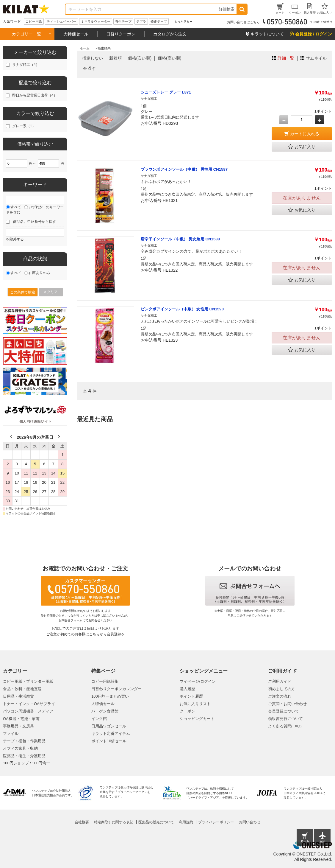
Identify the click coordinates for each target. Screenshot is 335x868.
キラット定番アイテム (111, 734)
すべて (16, 207)
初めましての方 (282, 689)
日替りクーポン (121, 34)
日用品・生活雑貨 (18, 696)
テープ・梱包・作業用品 (24, 741)
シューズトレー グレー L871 (166, 92)
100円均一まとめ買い (110, 696)
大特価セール (76, 34)
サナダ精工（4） (26, 65)
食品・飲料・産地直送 (22, 689)
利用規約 (186, 822)
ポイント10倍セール (109, 741)
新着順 (115, 58)
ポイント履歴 (191, 696)
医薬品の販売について (156, 822)
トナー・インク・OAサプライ (29, 704)
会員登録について (284, 711)
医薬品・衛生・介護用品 (24, 756)
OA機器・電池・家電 (21, 719)
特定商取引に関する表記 (114, 822)
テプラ (141, 21)
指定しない (93, 58)
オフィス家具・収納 (20, 748)
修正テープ (159, 21)
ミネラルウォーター (96, 21)
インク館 (99, 719)
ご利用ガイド (280, 681)
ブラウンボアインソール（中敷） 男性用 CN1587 (184, 169)
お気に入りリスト (195, 704)
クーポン (187, 711)
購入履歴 (187, 689)
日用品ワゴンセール (109, 726)
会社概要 (82, 822)
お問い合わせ (250, 822)
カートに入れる (305, 134)
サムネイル (316, 58)
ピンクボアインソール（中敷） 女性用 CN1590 (182, 309)
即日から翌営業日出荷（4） (35, 95)
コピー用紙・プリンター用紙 (28, 681)
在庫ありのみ (39, 273)
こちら (94, 634)
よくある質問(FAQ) (285, 726)
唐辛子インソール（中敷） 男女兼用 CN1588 (180, 239)
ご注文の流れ (280, 696)
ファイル (11, 734)
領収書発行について (285, 719)
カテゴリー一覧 (26, 34)
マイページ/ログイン (198, 681)
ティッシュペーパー (61, 21)
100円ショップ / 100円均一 (26, 763)
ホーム (85, 48)
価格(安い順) (140, 58)
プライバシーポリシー (216, 822)
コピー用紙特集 (105, 681)
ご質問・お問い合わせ (287, 704)
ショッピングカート (197, 719)
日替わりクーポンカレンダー (116, 689)
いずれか (36, 207)
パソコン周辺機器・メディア (28, 711)
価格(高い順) (169, 58)
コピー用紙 (34, 21)
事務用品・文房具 (18, 726)
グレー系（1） (24, 126)
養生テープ (123, 21)
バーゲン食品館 (105, 711)
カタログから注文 (170, 34)
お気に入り (302, 147)
